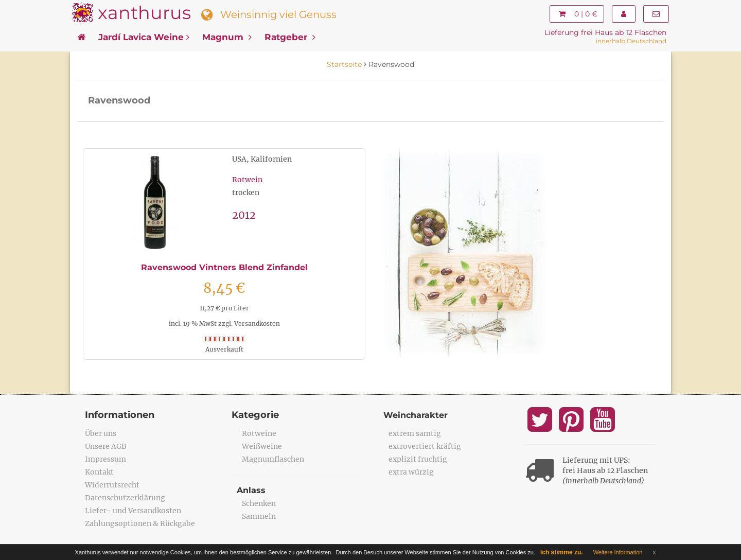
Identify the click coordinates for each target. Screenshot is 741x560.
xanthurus (144, 13)
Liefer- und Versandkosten (133, 511)
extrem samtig (415, 433)
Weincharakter (416, 415)
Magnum (227, 37)
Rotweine (259, 433)
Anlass (251, 490)
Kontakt (99, 472)
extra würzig (411, 472)
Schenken (259, 503)
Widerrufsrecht (112, 485)
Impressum (105, 459)
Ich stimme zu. (562, 552)
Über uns (101, 433)
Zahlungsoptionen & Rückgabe (140, 523)
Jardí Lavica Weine (144, 37)
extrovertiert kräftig (425, 446)
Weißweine (262, 446)
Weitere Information (618, 552)
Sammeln (259, 516)
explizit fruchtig (418, 459)
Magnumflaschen (273, 459)
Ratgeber (290, 37)
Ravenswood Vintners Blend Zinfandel (224, 267)
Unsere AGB (106, 446)
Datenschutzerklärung (125, 498)
